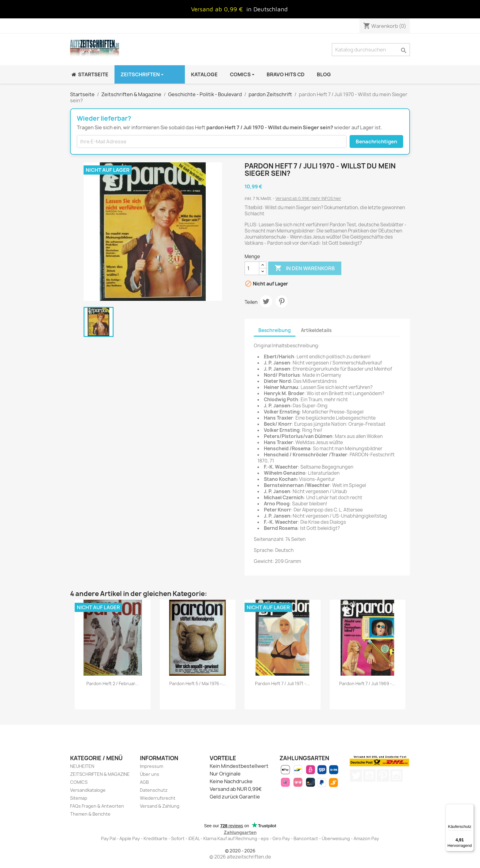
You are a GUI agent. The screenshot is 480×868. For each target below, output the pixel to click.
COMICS (79, 782)
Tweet (266, 301)
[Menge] (252, 268)
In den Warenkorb (305, 268)
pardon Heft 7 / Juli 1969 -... (367, 683)
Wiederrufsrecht (158, 798)
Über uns (150, 774)
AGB (144, 782)
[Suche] (371, 50)
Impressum (152, 766)
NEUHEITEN (82, 766)
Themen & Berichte (90, 814)
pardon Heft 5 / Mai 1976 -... (197, 683)
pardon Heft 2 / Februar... (112, 683)
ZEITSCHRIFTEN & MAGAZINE (100, 774)
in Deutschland (267, 9)
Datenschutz (154, 790)
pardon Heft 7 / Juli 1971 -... (282, 683)
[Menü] (470, 808)
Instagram (396, 776)
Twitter (356, 776)
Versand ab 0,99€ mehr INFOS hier (308, 198)
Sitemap (79, 798)
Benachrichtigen (376, 142)
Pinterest (282, 301)
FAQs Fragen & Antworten (97, 806)
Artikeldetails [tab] (316, 330)
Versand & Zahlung (160, 806)
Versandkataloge (88, 790)
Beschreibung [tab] (275, 330)
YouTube (369, 776)
